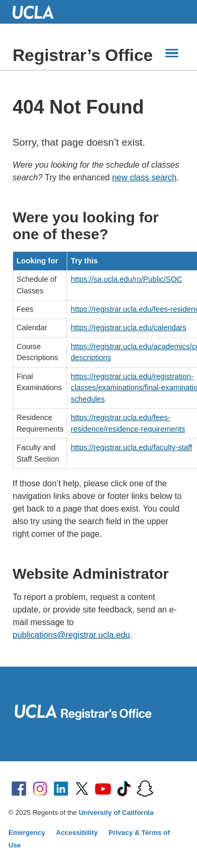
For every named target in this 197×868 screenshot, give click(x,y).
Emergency (27, 833)
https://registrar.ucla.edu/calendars (129, 328)
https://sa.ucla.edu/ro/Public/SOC (127, 279)
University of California (116, 813)
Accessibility (77, 833)
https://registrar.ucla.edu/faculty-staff (132, 447)
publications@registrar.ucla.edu (71, 635)
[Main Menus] (172, 53)
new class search (144, 177)
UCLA (38, 12)
